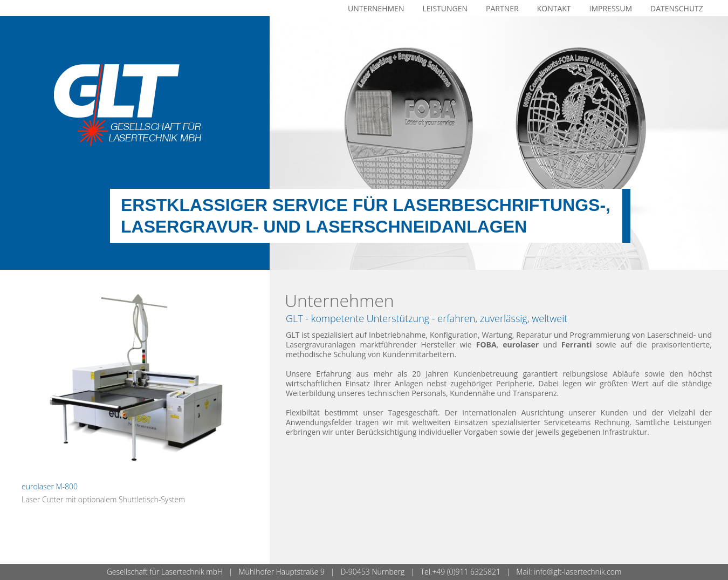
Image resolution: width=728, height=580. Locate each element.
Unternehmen (376, 8)
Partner (502, 8)
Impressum (611, 8)
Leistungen (445, 8)
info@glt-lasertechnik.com (578, 572)
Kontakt (554, 8)
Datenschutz (677, 8)
